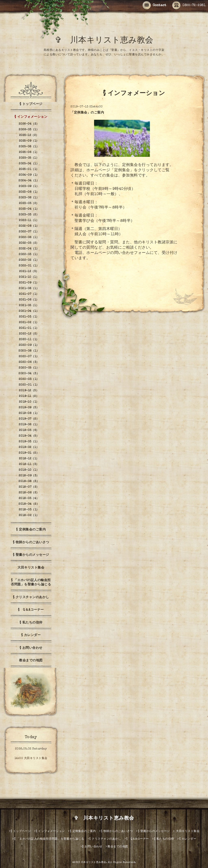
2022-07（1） (29, 232)
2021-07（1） (29, 294)
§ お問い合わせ (31, 648)
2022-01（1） (29, 266)
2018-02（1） (29, 515)
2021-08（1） (29, 289)
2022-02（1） (29, 260)
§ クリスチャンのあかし (31, 598)
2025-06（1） (29, 152)
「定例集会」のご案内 (87, 113)
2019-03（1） (29, 442)
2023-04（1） (29, 209)
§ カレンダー (31, 635)
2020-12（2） (29, 334)
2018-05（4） (29, 498)
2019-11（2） (29, 396)
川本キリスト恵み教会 (94, 863)
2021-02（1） (29, 323)
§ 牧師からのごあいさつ (31, 543)
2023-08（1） (29, 192)
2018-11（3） (29, 464)
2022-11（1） (29, 220)
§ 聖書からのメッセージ (31, 555)
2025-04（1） (29, 164)
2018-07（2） (29, 487)
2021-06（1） (29, 300)
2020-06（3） (29, 362)
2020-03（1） (29, 379)
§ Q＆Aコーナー (31, 610)
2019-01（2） (29, 453)
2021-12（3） (29, 272)
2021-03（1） (29, 317)
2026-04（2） (29, 124)
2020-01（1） (29, 385)
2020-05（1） (29, 368)
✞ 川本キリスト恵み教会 (108, 41)
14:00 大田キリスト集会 (31, 758)
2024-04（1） (29, 181)
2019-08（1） (29, 413)
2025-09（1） (29, 141)
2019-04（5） (29, 436)
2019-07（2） (29, 419)
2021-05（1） (29, 306)
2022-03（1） (29, 254)
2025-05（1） (29, 158)
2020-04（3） (29, 374)
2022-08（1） (29, 226)
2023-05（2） (29, 203)
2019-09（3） (29, 408)
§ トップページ (31, 104)
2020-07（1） (29, 357)
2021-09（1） (29, 283)
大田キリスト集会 (31, 568)
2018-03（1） (29, 510)
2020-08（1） (29, 351)
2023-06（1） (29, 198)
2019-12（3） (29, 391)
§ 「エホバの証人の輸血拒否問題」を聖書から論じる (31, 583)
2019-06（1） (29, 425)
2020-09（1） (29, 345)
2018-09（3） (29, 476)
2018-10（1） (29, 470)
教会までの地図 (31, 661)
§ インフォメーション (31, 117)
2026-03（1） (29, 130)
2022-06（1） (29, 237)
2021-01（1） (29, 328)
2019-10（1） (29, 402)
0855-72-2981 (189, 5)
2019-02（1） (29, 447)
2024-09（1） (29, 175)
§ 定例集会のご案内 (31, 530)
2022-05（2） (29, 243)
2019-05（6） (29, 430)
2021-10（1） (29, 277)
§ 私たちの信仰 (31, 623)
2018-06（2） (29, 493)
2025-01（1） (29, 169)
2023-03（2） (29, 215)
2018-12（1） (29, 459)
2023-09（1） (29, 186)
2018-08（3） (29, 481)
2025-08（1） (29, 147)
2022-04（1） (29, 249)
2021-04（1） (29, 311)
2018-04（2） (29, 504)
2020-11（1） (29, 340)
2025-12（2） (29, 135)
